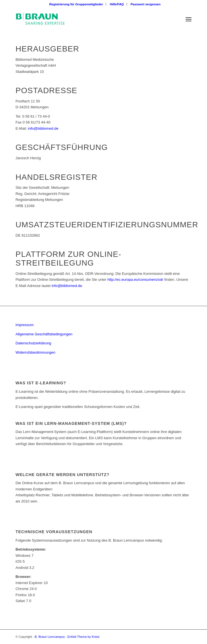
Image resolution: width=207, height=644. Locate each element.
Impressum (25, 325)
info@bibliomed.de (43, 128)
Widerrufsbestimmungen (35, 352)
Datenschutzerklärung (33, 343)
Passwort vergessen (146, 4)
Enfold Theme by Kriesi (83, 637)
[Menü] (189, 19)
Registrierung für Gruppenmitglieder (76, 4)
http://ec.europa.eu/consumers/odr (135, 280)
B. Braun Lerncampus (50, 637)
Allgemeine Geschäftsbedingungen (44, 334)
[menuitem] (76, 4)
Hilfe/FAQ (117, 4)
